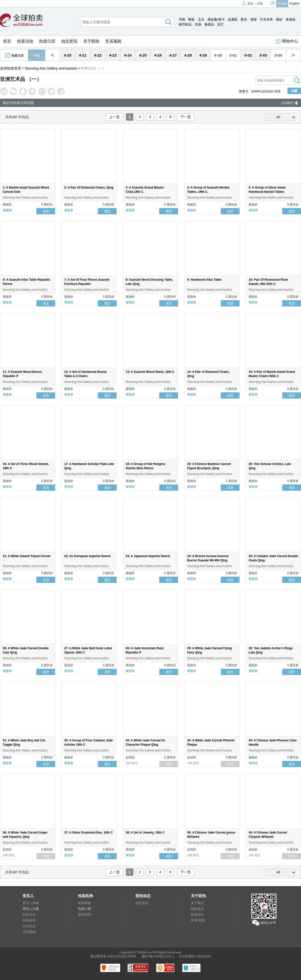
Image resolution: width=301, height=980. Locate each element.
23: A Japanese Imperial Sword (148, 556)
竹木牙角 (266, 19)
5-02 (248, 55)
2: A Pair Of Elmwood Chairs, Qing (89, 188)
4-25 (143, 55)
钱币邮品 (185, 24)
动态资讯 (69, 41)
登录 (248, 3)
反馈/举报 (198, 920)
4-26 (158, 55)
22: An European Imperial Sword (87, 556)
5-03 (263, 55)
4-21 (83, 55)
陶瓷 (191, 19)
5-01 (233, 55)
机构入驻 (85, 909)
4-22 (98, 55)
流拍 (169, 764)
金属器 (233, 19)
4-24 (128, 55)
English (295, 4)
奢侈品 (209, 24)
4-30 (218, 55)
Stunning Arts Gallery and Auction (51, 68)
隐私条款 (197, 909)
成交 (46, 211)
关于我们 (197, 903)
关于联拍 (91, 41)
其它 (220, 24)
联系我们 (197, 915)
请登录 (7, 210)
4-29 (203, 55)
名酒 (198, 24)
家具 (244, 19)
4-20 (67, 55)
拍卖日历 (47, 41)
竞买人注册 (31, 909)
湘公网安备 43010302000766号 (113, 956)
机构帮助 (85, 903)
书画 (182, 19)
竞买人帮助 (31, 903)
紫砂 (279, 19)
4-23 (113, 55)
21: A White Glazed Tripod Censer (27, 556)
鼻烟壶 (291, 19)
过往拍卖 (29, 926)
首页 (7, 41)
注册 (260, 4)
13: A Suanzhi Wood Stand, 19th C (150, 372)
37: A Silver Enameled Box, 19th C (89, 833)
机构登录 (85, 915)
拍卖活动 (25, 41)
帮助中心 (287, 41)
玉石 (201, 19)
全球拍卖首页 (11, 68)
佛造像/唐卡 (216, 19)
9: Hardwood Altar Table (204, 280)
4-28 (188, 55)
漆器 (254, 19)
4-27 (173, 55)
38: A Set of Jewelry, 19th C (145, 833)
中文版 (282, 4)
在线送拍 (29, 920)
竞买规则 (113, 41)
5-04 (278, 55)
